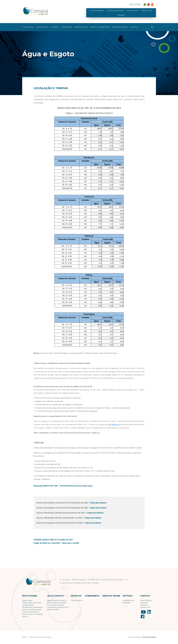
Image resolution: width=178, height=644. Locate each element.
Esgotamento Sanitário (57, 601)
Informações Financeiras (32, 605)
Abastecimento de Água (57, 598)
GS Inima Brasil (94, 12)
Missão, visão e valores (32, 601)
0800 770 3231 (93, 581)
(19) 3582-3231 (80, 581)
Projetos (55, 25)
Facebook (143, 614)
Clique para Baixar (98, 501)
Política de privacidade (32, 607)
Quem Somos (27, 598)
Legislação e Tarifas (56, 603)
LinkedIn (149, 610)
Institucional (29, 25)
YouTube (143, 610)
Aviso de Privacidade (31, 610)
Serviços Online (81, 25)
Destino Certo (77, 598)
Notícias (134, 25)
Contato (150, 12)
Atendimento (67, 25)
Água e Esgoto (43, 25)
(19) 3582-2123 (114, 422)
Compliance (126, 12)
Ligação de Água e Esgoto (58, 605)
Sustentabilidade (110, 12)
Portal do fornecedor (100, 25)
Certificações (53, 607)
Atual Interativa (149, 635)
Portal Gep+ (139, 12)
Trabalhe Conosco (120, 25)
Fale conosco (146, 598)
